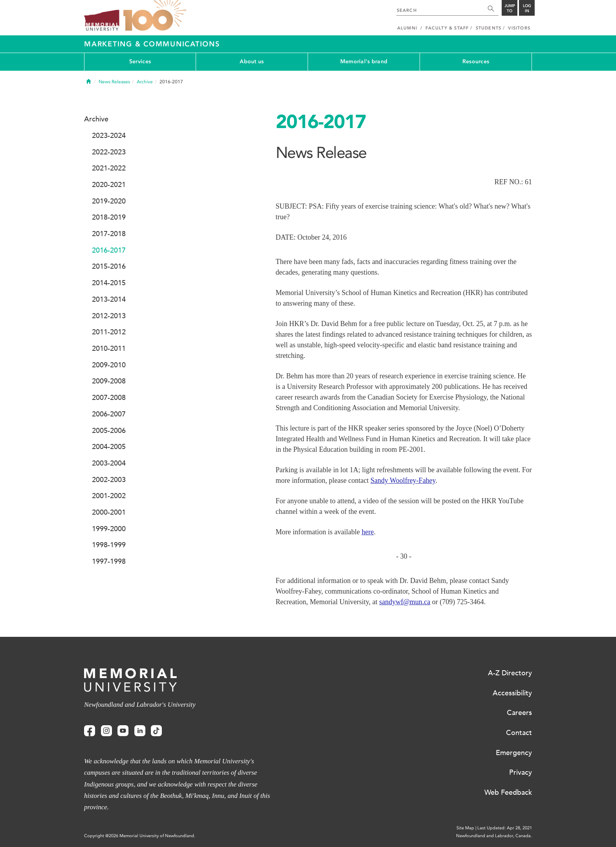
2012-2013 (109, 316)
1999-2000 (109, 529)
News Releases (114, 82)
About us (252, 61)
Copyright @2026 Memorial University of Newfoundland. (140, 836)
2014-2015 (109, 283)
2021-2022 (109, 168)
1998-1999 (109, 545)
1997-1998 (109, 561)
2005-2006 (109, 431)
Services (140, 61)
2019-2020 (109, 201)
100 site (155, 16)
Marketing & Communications (152, 44)
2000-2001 (109, 512)
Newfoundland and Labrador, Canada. (494, 836)
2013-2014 (109, 299)
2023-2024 (109, 136)
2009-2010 (109, 365)
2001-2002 (109, 496)
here (368, 532)
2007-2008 (109, 398)
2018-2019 (109, 217)
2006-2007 (109, 414)
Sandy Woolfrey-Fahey (403, 480)
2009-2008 (109, 381)
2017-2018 (109, 234)
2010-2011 (109, 348)
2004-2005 (109, 447)
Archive (145, 82)
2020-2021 (109, 185)
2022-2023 (109, 152)
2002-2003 (109, 480)
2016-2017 (109, 250)
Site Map (465, 828)
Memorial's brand (364, 61)
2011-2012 (109, 332)
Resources (476, 61)
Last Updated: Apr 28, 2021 (505, 828)
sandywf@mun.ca (405, 602)
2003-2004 (109, 463)
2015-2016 (109, 266)
